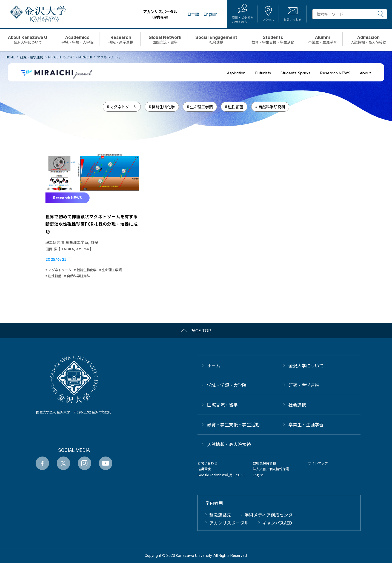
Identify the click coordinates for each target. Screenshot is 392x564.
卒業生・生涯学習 (306, 426)
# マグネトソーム (122, 107)
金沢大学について (306, 366)
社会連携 (297, 406)
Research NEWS (335, 73)
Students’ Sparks (295, 73)
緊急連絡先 (220, 516)
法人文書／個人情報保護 (271, 470)
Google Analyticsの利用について (222, 476)
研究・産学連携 (304, 386)
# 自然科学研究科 (270, 107)
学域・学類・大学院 (227, 386)
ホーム (214, 366)
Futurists (263, 73)
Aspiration (236, 73)
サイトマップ (318, 464)
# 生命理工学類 (200, 107)
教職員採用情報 (264, 464)
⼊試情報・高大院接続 (229, 445)
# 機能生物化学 (162, 107)
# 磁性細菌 (234, 107)
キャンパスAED (277, 524)
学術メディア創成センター (271, 516)
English (258, 476)
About (365, 73)
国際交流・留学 (222, 406)
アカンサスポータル (153, 14)
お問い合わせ (207, 464)
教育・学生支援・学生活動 (233, 426)
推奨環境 (204, 470)
